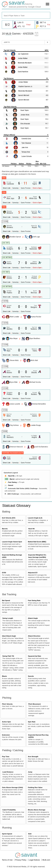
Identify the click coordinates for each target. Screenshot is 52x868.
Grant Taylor (25, 110)
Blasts (5, 676)
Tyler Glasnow (26, 143)
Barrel (12, 479)
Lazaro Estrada (27, 156)
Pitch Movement (35, 704)
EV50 (4, 573)
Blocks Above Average (37, 810)
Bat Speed (6, 600)
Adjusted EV (33, 573)
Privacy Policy (21, 860)
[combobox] (26, 15)
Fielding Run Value (35, 787)
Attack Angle (33, 618)
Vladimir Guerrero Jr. (25, 86)
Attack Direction (34, 636)
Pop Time (6, 756)
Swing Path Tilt (8, 656)
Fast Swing (12, 482)
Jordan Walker (23, 58)
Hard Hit (11, 476)
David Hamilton (23, 72)
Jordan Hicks (25, 115)
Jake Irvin (25, 147)
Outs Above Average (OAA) (13, 787)
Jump (30, 772)
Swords (31, 676)
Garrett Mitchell (24, 95)
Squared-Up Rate (34, 656)
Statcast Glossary (16, 506)
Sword (11, 485)
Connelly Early (26, 139)
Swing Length (8, 618)
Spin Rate (32, 722)
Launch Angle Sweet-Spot (12, 542)
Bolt (30, 834)
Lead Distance (8, 772)
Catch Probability (9, 810)
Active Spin (7, 722)
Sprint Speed (7, 834)
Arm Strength (33, 756)
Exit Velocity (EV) (9, 518)
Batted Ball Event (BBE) (37, 542)
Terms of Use (7, 860)
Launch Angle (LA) (35, 518)
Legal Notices (35, 860)
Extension (6, 735)
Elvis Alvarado (25, 124)
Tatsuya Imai (26, 152)
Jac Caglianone (23, 54)
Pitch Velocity (7, 704)
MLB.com (46, 860)
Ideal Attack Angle (9, 636)
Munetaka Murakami (25, 63)
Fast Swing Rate (34, 600)
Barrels (5, 529)
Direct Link (7, 188)
